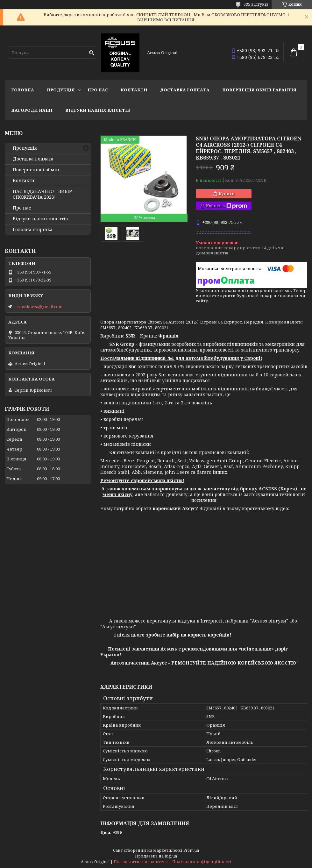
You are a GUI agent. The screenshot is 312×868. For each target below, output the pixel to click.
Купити (227, 194)
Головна (23, 90)
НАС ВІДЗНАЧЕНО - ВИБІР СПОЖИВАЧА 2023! (42, 194)
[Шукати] (92, 53)
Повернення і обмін (36, 170)
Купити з (227, 206)
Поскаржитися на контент (141, 862)
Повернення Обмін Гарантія (259, 90)
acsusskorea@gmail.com (38, 307)
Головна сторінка (33, 230)
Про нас (98, 90)
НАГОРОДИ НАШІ (32, 110)
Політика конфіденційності (202, 862)
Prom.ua (191, 850)
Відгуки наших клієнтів (98, 110)
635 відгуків (256, 4)
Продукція (61, 90)
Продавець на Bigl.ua (156, 856)
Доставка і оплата (185, 90)
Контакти (134, 90)
